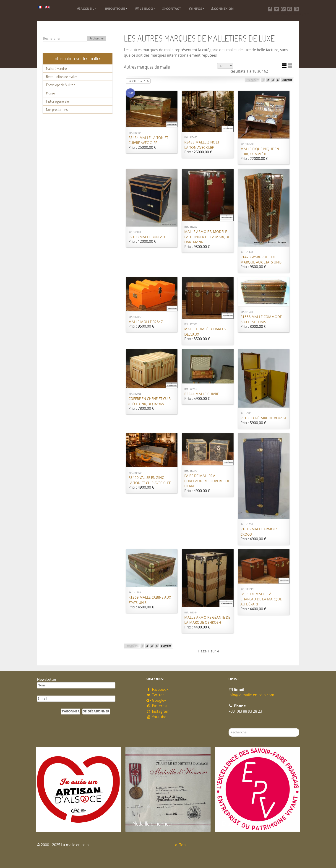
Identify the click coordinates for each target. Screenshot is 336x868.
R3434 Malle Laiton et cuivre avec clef (148, 140)
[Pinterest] (290, 9)
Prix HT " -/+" (137, 81)
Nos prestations (57, 109)
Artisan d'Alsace (59, 823)
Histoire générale (57, 101)
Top (180, 845)
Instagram (158, 711)
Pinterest (157, 706)
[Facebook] (270, 9)
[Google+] (283, 9)
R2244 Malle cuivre (202, 394)
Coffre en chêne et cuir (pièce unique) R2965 (150, 401)
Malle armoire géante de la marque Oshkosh (207, 620)
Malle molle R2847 (146, 322)
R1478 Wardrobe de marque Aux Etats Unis (261, 260)
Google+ (156, 700)
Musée (50, 93)
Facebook (158, 689)
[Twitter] (277, 9)
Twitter (155, 695)
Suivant (287, 80)
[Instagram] (296, 9)
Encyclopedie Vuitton (61, 85)
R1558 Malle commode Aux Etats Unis (261, 319)
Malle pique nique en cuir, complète (260, 152)
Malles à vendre (56, 68)
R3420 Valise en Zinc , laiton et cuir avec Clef (150, 480)
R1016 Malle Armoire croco (259, 532)
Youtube (156, 717)
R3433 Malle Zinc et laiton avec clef (202, 145)
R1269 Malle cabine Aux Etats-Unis (150, 600)
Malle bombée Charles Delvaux (205, 332)
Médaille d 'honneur (153, 823)
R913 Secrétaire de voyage (264, 418)
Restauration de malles (62, 77)
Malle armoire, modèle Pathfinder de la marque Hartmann (207, 237)
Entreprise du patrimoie (247, 823)
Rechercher (97, 39)
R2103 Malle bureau (147, 237)
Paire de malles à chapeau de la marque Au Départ (261, 599)
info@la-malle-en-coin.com (251, 695)
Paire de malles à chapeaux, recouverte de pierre (207, 481)
